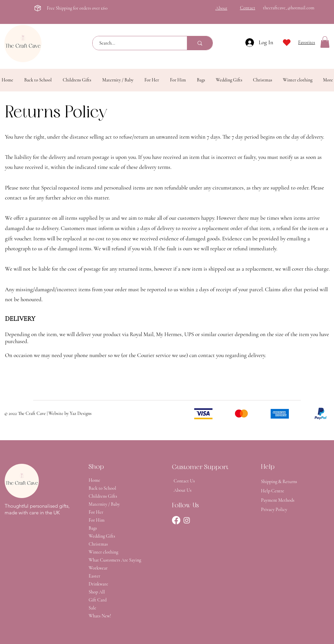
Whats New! (100, 616)
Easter (94, 576)
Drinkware (98, 584)
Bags (93, 528)
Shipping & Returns (279, 482)
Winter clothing (103, 552)
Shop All (97, 592)
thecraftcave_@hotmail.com (289, 8)
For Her (96, 512)
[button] (325, 42)
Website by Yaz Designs (70, 413)
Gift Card (98, 600)
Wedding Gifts (102, 536)
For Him (97, 520)
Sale (92, 608)
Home (94, 480)
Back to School (102, 488)
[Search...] (136, 43)
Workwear (98, 568)
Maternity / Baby (104, 504)
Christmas (98, 544)
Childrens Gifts (103, 496)
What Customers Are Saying (112, 560)
